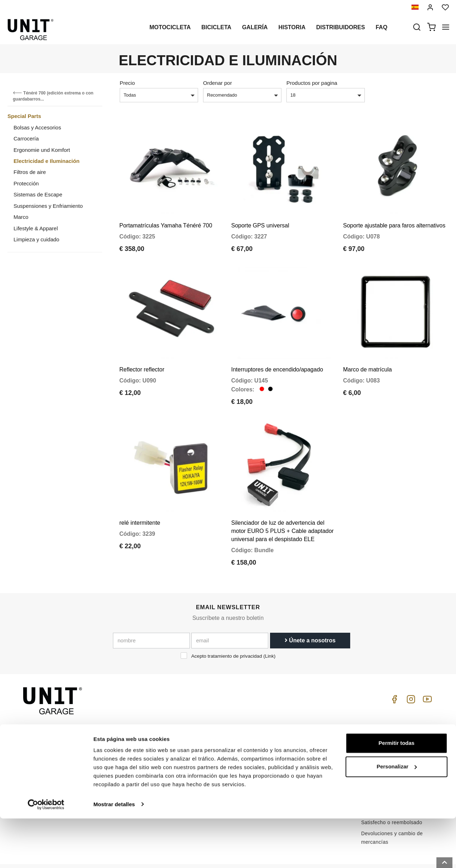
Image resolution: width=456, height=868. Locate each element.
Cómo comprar (300, 724)
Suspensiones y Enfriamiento (48, 206)
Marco (21, 217)
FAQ (288, 746)
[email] (230, 616)
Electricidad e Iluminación (46, 161)
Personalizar (397, 816)
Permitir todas (397, 793)
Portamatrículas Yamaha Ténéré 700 (166, 217)
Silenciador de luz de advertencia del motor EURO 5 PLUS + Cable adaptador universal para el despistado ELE (283, 506)
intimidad (138, 746)
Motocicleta (170, 27)
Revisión (215, 769)
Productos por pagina (312, 83)
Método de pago (380, 764)
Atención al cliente (304, 735)
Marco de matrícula (367, 353)
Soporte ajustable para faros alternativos (394, 217)
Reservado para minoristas (158, 769)
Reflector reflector (142, 353)
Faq (381, 27)
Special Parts (24, 116)
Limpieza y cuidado (36, 239)
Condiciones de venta (387, 734)
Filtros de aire (30, 172)
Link (270, 631)
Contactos (295, 757)
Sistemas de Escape (38, 194)
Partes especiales (226, 735)
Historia (292, 27)
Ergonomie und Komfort (42, 150)
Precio (127, 83)
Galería (255, 27)
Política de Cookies (149, 757)
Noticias (214, 757)
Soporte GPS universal (260, 217)
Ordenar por (217, 83)
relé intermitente (140, 498)
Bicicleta (216, 27)
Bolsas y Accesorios (37, 127)
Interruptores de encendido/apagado (277, 353)
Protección (26, 183)
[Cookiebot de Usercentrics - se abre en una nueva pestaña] (46, 854)
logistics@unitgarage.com (66, 724)
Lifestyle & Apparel (36, 228)
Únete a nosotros (310, 615)
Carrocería (26, 138)
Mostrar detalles (114, 854)
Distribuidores (341, 27)
